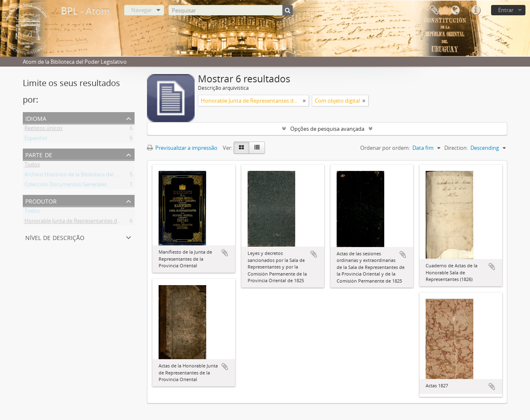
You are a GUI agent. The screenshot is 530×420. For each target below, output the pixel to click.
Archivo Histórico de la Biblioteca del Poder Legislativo (91, 176)
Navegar (142, 10)
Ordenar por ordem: (385, 148)
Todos (32, 166)
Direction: (456, 148)
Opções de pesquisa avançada (327, 129)
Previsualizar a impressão (182, 148)
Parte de (39, 154)
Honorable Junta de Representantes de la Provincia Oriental (98, 222)
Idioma (455, 10)
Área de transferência (434, 10)
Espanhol (36, 139)
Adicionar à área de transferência (225, 253)
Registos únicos (43, 130)
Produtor (41, 200)
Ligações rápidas (476, 10)
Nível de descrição (55, 237)
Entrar (506, 10)
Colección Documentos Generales (66, 186)
